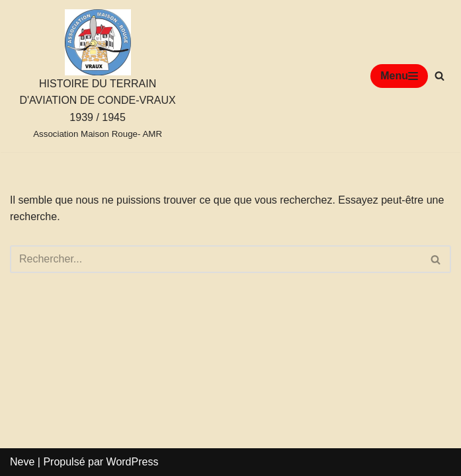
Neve (22, 462)
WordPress (133, 462)
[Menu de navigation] (399, 76)
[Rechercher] (440, 76)
